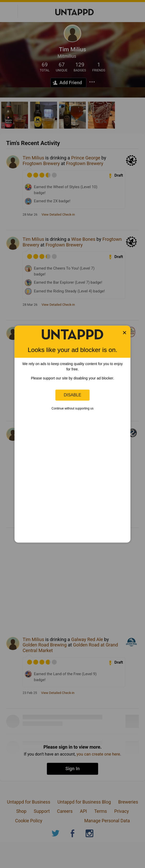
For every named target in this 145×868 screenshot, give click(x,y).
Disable (72, 395)
